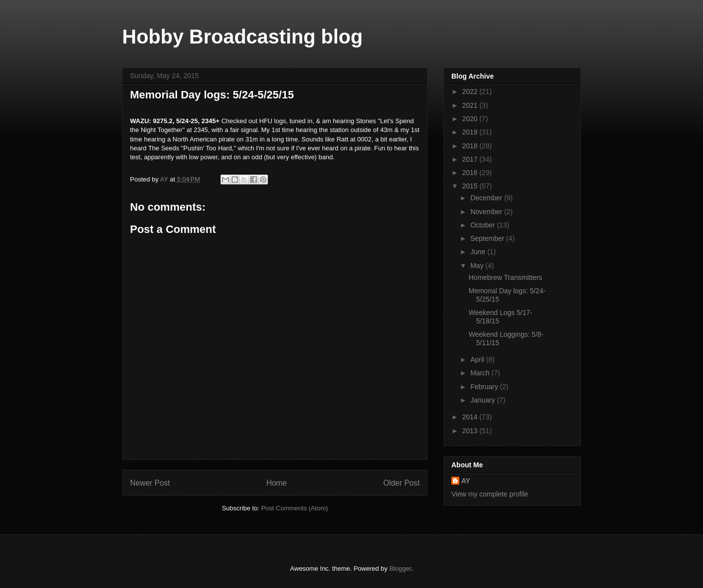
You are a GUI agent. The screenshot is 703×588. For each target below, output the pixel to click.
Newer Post (150, 483)
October (483, 225)
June (479, 252)
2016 (471, 173)
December (487, 198)
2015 (471, 186)
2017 (471, 159)
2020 (471, 119)
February (485, 387)
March (481, 373)
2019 (471, 132)
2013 (471, 431)
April (478, 360)
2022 (471, 91)
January (483, 400)
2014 (471, 417)
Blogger (400, 568)
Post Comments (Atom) (294, 508)
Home (277, 483)
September (488, 238)
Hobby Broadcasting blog (242, 37)
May (478, 266)
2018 (471, 146)
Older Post (401, 483)
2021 (471, 105)
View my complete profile (490, 494)
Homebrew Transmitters (505, 277)
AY (466, 481)
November (487, 212)
